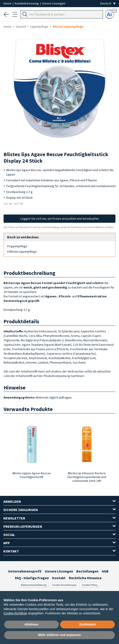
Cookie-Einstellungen (64, 585)
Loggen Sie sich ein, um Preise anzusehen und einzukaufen (60, 219)
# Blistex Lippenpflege (22, 251)
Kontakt (59, 578)
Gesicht (21, 27)
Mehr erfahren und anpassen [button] (59, 635)
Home (8, 3)
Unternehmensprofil (25, 571)
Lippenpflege (39, 27)
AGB (105, 571)
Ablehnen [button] (32, 624)
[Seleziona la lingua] (108, 3)
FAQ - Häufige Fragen (32, 578)
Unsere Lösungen (54, 3)
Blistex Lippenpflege (68, 27)
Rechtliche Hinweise (85, 578)
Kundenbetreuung (27, 3)
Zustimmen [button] (87, 624)
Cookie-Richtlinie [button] (15, 613)
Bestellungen (87, 571)
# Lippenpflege (17, 246)
